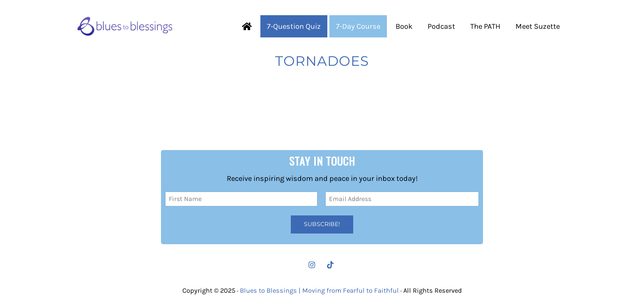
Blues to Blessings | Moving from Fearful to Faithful (319, 290)
